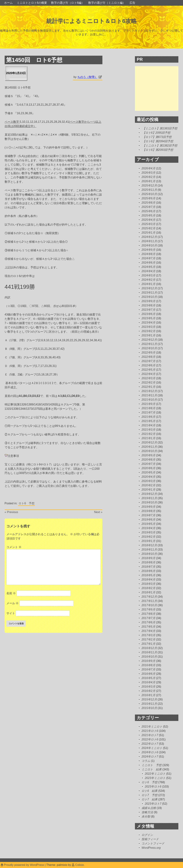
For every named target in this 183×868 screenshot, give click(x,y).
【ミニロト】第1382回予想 (160, 146)
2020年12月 (149, 442)
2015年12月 (149, 699)
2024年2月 (148, 280)
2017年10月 (149, 605)
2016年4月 (148, 682)
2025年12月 (149, 186)
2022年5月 (148, 370)
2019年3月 (148, 532)
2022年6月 (148, 365)
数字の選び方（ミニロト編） (107, 3)
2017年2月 (148, 639)
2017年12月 (149, 597)
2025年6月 (148, 211)
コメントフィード (153, 843)
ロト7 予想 (149, 795)
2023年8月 (148, 305)
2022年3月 (148, 378)
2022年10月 (149, 348)
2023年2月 (148, 331)
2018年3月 (148, 584)
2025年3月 (148, 224)
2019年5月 (148, 524)
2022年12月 (149, 340)
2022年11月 (149, 344)
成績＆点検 (149, 808)
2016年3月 (148, 687)
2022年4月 (148, 374)
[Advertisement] (159, 89)
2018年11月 (149, 550)
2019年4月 (148, 528)
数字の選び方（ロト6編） (68, 3)
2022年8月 (148, 357)
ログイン (147, 835)
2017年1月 (148, 644)
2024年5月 (148, 267)
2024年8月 (148, 254)
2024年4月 (148, 271)
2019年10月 (149, 502)
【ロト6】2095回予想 (156, 133)
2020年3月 (148, 481)
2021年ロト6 (150, 731)
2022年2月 (148, 383)
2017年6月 (148, 622)
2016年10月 (149, 657)
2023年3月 (148, 327)
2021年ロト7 (150, 735)
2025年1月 (148, 233)
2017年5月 (148, 627)
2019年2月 (148, 537)
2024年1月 (148, 284)
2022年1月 (148, 387)
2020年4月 (148, 477)
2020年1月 (148, 490)
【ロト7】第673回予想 (157, 137)
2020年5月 (148, 472)
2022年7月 (148, 361)
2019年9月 (148, 507)
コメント (14, 547)
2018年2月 (148, 588)
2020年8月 (148, 460)
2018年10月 (149, 554)
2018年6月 (148, 571)
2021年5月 (148, 421)
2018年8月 (148, 562)
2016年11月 (149, 652)
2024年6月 (148, 263)
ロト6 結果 (149, 791)
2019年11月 (149, 498)
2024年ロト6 (150, 752)
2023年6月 (148, 314)
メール (13, 603)
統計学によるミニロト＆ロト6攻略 (92, 21)
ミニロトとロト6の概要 (32, 3)
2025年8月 (148, 203)
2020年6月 (148, 468)
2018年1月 (148, 592)
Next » (98, 512)
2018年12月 (149, 545)
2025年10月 (149, 194)
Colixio (80, 865)
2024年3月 (148, 275)
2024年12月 (149, 237)
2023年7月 (148, 310)
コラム (146, 761)
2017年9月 (148, 610)
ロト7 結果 (149, 799)
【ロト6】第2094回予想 (158, 141)
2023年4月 (148, 323)
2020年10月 (149, 451)
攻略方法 (147, 812)
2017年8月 (148, 614)
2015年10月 (149, 708)
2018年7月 (148, 567)
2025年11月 (149, 190)
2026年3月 (148, 173)
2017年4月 (148, 631)
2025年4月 (148, 220)
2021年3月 (148, 430)
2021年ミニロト (152, 727)
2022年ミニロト (155, 774)
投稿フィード (150, 839)
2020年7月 (148, 464)
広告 (132, 3)
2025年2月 (148, 228)
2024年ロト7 (150, 757)
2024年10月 (149, 245)
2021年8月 (148, 408)
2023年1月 (148, 335)
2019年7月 (148, 515)
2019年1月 (148, 541)
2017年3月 (148, 635)
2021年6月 (148, 417)
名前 (11, 593)
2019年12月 (149, 494)
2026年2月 (148, 177)
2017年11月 (149, 601)
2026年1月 (148, 181)
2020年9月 (148, 455)
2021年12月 (149, 391)
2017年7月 (148, 618)
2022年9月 (148, 353)
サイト (11, 613)
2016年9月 (148, 661)
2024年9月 (148, 250)
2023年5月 (148, 318)
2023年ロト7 (153, 804)
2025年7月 (148, 207)
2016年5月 (148, 678)
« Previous (11, 512)
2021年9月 (148, 404)
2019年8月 (148, 511)
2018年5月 (148, 575)
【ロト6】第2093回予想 (158, 150)
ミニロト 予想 (152, 765)
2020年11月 (149, 447)
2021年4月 (148, 425)
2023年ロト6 (153, 787)
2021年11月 (149, 395)
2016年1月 (148, 695)
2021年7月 (148, 412)
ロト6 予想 (27, 503)
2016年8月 (148, 665)
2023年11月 (149, 293)
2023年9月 (148, 301)
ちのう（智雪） (87, 77)
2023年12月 (149, 288)
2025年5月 (148, 215)
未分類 (146, 817)
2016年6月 (148, 674)
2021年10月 (149, 400)
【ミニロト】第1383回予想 (160, 128)
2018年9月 (148, 558)
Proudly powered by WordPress (23, 865)
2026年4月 (148, 168)
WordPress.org (151, 848)
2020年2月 (148, 485)
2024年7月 (148, 258)
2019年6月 (148, 520)
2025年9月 (148, 198)
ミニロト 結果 (152, 769)
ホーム (8, 3)
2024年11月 (149, 241)
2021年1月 (148, 438)
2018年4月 (148, 580)
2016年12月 (149, 648)
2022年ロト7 (150, 744)
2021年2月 (148, 434)
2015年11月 (149, 704)
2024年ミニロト (152, 748)
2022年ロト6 (150, 739)
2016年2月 (148, 691)
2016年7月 (148, 669)
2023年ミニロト (155, 778)
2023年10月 (149, 297)
